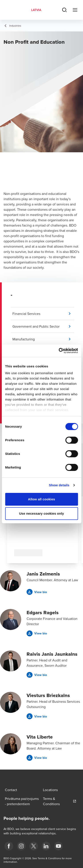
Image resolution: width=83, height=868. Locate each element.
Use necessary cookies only (41, 513)
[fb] (9, 846)
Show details (59, 485)
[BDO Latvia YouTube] (58, 846)
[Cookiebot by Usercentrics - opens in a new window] (59, 351)
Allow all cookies (41, 499)
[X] (34, 846)
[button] (43, 314)
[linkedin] (46, 846)
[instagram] (21, 846)
